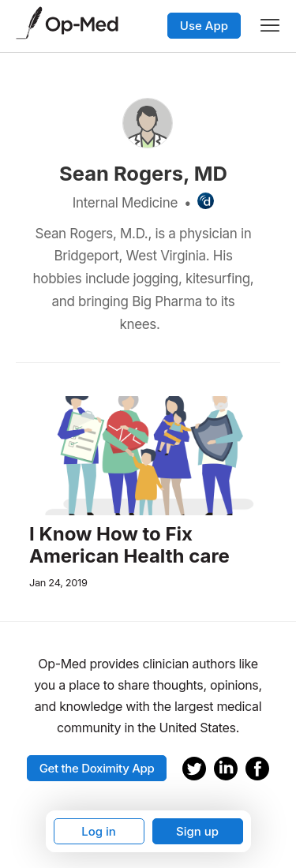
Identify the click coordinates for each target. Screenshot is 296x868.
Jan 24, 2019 (58, 583)
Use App (204, 26)
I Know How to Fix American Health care (129, 546)
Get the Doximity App (97, 768)
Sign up (197, 831)
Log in (99, 831)
